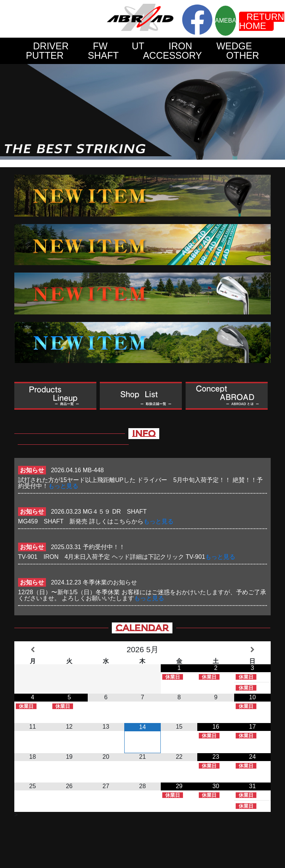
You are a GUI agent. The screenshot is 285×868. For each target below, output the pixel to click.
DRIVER (51, 46)
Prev (10, 112)
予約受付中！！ (104, 547)
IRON (181, 46)
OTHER (243, 55)
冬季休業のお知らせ (110, 582)
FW (100, 46)
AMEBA (226, 21)
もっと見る (63, 486)
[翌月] (252, 650)
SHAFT (103, 55)
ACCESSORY (173, 55)
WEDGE (234, 46)
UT (138, 46)
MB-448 (93, 470)
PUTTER (45, 55)
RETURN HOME (262, 21)
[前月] (33, 650)
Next (275, 112)
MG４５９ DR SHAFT (118, 512)
